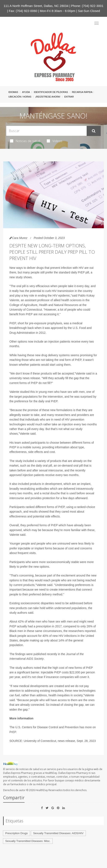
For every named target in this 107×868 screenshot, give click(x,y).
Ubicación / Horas (20, 97)
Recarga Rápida (82, 92)
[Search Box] (46, 131)
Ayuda (26, 92)
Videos (55, 141)
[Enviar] (94, 131)
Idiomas (13, 92)
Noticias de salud (25, 141)
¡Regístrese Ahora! (48, 97)
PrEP (13, 732)
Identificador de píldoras (51, 92)
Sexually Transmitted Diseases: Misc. (28, 841)
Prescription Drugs (16, 833)
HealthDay (42, 790)
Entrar (69, 97)
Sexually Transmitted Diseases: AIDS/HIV (58, 833)
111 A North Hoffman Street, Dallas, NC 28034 (36, 6)
